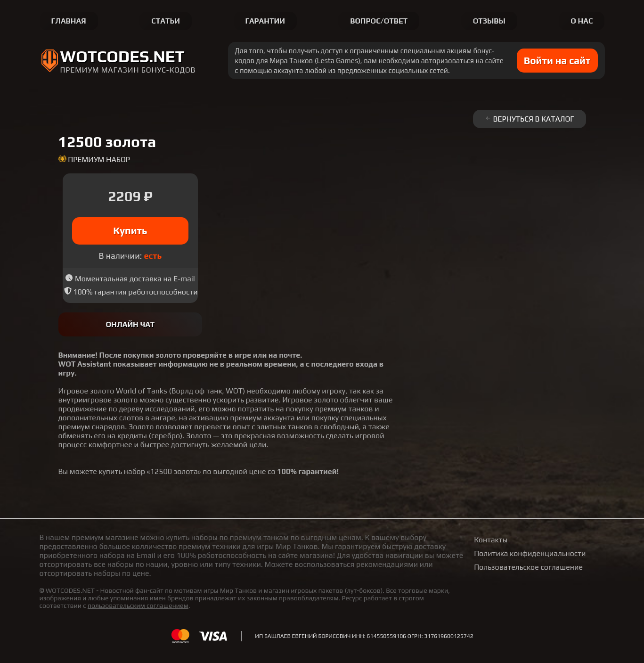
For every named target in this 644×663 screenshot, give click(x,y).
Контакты (491, 540)
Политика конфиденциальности (530, 553)
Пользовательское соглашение (528, 567)
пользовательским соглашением (138, 606)
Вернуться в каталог (530, 119)
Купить (130, 231)
